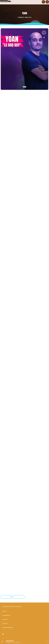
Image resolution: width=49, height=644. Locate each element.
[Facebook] (3, 634)
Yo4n (24, 87)
